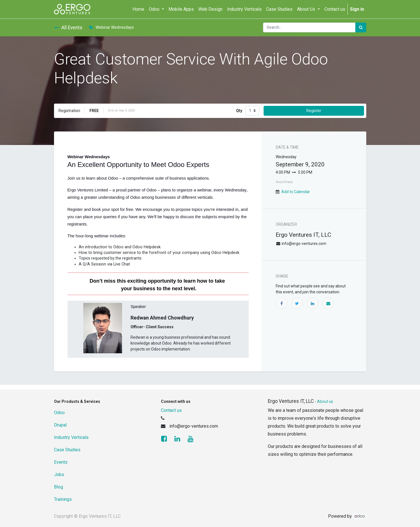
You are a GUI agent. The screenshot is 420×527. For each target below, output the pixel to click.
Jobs (59, 474)
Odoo (59, 413)
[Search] (361, 27)
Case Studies (67, 450)
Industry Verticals (71, 437)
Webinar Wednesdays (112, 27)
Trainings (63, 499)
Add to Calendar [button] (296, 192)
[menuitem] (138, 9)
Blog (59, 487)
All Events (68, 28)
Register (314, 111)
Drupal (60, 425)
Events (61, 462)
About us (325, 401)
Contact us (171, 410)
